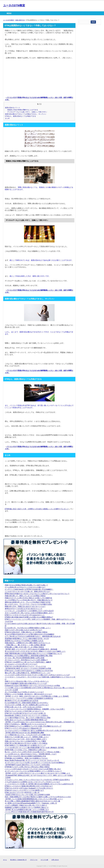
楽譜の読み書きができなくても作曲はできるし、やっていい (26, 114)
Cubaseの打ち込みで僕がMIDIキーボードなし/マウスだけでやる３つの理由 (32, 686)
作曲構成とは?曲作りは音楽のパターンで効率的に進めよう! (27, 807)
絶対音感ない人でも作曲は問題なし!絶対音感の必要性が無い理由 (29, 656)
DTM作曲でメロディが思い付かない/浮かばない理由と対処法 (27, 767)
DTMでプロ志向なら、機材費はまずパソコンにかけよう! (26, 724)
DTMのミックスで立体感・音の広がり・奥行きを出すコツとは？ (29, 694)
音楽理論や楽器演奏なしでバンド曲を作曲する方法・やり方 (27, 639)
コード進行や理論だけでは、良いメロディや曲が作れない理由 (28, 718)
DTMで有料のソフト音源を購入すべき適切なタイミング (25, 745)
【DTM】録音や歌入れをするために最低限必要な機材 (24, 733)
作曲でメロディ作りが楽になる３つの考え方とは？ (24, 630)
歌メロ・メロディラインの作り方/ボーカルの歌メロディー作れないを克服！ (33, 752)
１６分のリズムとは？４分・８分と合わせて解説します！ (26, 739)
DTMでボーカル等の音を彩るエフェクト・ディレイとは (25, 666)
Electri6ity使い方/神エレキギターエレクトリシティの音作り (26, 716)
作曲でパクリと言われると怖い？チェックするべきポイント (27, 681)
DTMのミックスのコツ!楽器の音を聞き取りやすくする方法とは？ (29, 786)
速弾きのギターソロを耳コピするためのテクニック (24, 609)
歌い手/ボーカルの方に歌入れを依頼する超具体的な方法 (25, 756)
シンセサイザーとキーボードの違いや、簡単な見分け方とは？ (28, 591)
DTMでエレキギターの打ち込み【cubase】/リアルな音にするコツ (29, 788)
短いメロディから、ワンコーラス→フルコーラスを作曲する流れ (28, 604)
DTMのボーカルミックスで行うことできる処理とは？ (24, 790)
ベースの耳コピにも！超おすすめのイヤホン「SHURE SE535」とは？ (31, 754)
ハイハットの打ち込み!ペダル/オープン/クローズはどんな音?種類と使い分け (33, 769)
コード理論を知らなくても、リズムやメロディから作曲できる (28, 735)
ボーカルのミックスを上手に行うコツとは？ (21, 664)
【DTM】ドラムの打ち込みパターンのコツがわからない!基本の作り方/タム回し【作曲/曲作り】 (40, 722)
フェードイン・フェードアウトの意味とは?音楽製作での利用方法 (29, 698)
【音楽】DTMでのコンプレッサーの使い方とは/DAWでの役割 (27, 795)
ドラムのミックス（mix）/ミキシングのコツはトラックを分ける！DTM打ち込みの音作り (37, 780)
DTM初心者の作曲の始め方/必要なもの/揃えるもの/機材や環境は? (29, 617)
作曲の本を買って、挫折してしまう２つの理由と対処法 (25, 596)
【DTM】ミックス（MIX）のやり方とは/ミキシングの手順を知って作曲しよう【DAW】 (37, 696)
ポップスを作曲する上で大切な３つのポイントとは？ (24, 692)
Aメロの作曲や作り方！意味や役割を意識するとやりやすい (27, 703)
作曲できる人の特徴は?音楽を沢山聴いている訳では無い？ (26, 585)
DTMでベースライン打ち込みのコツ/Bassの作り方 (23, 728)
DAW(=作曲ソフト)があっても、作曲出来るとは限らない (26, 750)
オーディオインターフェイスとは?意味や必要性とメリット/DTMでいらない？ (33, 771)
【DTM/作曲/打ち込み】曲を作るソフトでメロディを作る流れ (27, 765)
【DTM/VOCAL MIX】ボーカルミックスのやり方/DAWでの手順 (28, 668)
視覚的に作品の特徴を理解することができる (23, 110)
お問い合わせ (55, 860)
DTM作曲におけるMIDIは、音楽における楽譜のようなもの (26, 758)
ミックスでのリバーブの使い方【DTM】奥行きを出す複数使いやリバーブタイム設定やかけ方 (39, 784)
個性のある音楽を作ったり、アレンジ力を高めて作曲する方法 (28, 602)
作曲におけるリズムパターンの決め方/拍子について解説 (25, 741)
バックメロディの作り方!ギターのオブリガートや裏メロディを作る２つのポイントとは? (37, 675)
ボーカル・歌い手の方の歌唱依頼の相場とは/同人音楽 (25, 658)
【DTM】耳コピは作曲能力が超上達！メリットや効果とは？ (27, 810)
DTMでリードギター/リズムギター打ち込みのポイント (25, 615)
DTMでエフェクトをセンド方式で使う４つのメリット (24, 711)
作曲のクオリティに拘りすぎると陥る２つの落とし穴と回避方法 (28, 598)
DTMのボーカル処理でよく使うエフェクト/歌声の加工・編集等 (28, 662)
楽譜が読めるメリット (13, 108)
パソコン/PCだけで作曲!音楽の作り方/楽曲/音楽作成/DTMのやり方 (29, 812)
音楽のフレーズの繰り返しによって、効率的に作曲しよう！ (27, 737)
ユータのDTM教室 (14, 5)
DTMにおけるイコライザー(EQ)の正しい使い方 (22, 792)
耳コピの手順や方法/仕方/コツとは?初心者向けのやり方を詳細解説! (30, 634)
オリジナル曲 (44, 860)
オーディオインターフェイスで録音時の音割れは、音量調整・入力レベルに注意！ (35, 709)
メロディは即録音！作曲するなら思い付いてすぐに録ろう (26, 805)
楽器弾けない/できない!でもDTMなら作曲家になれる (24, 641)
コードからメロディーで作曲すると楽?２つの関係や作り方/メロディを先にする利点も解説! (38, 730)
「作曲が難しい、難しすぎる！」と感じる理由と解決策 (25, 645)
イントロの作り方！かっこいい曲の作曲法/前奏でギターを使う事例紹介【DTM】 (34, 748)
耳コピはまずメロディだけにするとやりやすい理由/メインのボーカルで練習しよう (35, 651)
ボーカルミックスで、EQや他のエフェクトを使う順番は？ (26, 660)
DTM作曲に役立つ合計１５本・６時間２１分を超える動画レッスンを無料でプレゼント (37, 509)
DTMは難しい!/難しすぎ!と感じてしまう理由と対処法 (24, 647)
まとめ (7, 118)
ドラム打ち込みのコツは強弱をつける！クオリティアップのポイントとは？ (32, 782)
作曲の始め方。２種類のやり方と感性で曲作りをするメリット (28, 643)
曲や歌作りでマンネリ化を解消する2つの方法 (22, 701)
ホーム (5, 860)
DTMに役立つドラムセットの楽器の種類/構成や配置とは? (26, 720)
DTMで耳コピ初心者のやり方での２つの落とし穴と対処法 (26, 743)
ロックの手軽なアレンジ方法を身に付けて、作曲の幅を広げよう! (29, 600)
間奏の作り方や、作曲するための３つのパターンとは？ (25, 606)
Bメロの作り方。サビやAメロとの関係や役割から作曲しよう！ (28, 628)
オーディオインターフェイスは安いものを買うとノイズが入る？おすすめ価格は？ (35, 763)
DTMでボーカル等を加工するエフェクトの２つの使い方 (25, 713)
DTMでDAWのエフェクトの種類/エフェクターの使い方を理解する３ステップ (33, 726)
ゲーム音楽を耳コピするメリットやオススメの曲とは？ (25, 587)
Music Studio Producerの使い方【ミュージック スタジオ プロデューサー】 (32, 760)
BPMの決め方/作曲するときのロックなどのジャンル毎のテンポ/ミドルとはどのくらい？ (37, 594)
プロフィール (34, 860)
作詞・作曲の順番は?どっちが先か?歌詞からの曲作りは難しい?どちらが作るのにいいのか (38, 797)
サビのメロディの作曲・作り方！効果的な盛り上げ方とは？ (27, 705)
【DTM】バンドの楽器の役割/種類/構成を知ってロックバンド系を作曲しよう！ (34, 799)
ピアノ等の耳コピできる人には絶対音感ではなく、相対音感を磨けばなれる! (33, 636)
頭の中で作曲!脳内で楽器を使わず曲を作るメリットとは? (26, 683)
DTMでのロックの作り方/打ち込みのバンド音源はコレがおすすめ (29, 671)
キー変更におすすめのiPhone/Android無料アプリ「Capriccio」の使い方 (31, 803)
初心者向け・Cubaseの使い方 (18, 860)
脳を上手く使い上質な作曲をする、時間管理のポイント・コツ (28, 673)
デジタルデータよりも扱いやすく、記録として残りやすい (27, 112)
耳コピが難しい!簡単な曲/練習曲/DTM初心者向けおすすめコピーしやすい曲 (32, 801)
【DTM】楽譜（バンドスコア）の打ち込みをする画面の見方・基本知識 (31, 649)
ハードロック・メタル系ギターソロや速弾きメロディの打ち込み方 (29, 611)
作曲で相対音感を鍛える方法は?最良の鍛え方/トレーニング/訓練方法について (33, 653)
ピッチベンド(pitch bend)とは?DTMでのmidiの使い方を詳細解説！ (29, 589)
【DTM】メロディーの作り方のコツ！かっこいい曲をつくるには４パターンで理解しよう (38, 773)
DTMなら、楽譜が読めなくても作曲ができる (20, 116)
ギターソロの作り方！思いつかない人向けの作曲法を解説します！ (29, 613)
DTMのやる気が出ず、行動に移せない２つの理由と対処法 (26, 632)
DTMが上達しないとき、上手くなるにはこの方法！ (24, 707)
